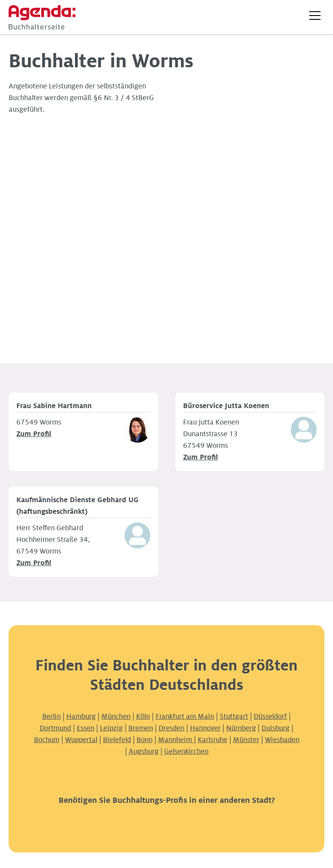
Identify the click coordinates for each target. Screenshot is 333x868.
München (116, 717)
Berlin (51, 717)
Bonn (145, 740)
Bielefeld (117, 740)
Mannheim (176, 740)
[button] (315, 16)
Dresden (171, 728)
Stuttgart (234, 717)
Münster (246, 740)
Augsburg (144, 752)
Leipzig (111, 728)
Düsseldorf (270, 717)
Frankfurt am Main (185, 717)
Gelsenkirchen (186, 752)
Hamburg (81, 717)
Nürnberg (241, 728)
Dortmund (55, 728)
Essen (86, 728)
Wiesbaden (282, 740)
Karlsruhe (213, 740)
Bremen (141, 728)
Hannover (205, 728)
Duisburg (275, 728)
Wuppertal (81, 740)
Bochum (47, 740)
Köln (143, 717)
